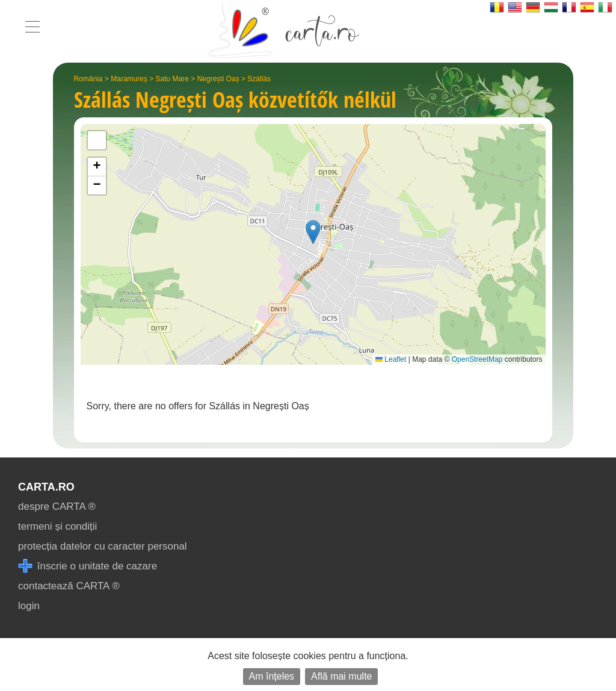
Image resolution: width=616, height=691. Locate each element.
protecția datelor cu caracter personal (103, 546)
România (88, 79)
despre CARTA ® (57, 507)
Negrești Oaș (218, 79)
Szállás (259, 79)
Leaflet (391, 359)
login (29, 606)
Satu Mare (172, 79)
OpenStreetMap (477, 359)
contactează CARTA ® (69, 586)
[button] (313, 232)
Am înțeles (272, 676)
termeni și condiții (57, 526)
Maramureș (129, 79)
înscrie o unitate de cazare (88, 566)
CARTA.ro (46, 487)
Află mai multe (341, 676)
